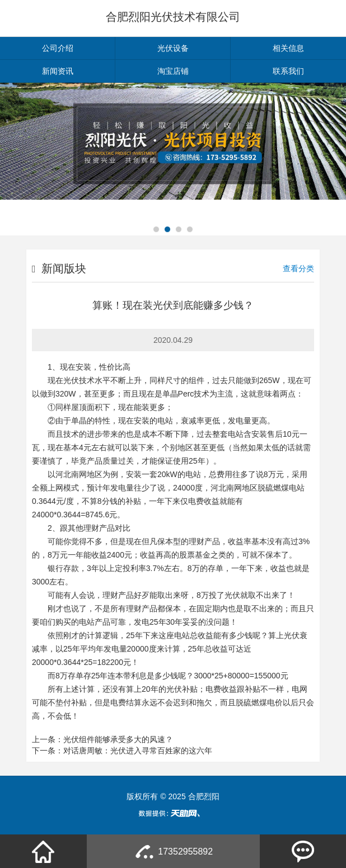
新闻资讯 (58, 71)
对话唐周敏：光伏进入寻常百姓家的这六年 (138, 751)
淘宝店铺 (173, 71)
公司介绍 (58, 48)
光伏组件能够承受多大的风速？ (118, 739)
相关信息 (288, 48)
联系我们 (288, 71)
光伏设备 (173, 48)
